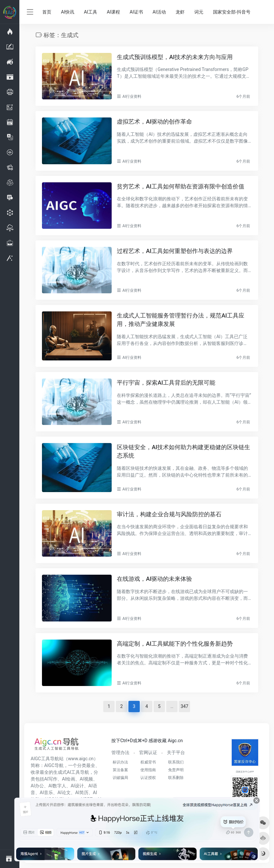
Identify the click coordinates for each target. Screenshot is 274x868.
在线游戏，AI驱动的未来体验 (154, 579)
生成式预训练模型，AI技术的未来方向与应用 (175, 57)
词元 (199, 12)
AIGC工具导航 (45, 759)
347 (185, 706)
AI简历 (82, 792)
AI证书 (136, 12)
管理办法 (120, 752)
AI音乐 (46, 792)
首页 (47, 12)
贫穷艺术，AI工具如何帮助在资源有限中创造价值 (181, 186)
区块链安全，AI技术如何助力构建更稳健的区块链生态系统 (183, 451)
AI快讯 (68, 12)
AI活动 (159, 12)
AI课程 (113, 12)
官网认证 (148, 752)
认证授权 (148, 778)
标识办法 (120, 762)
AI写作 (51, 779)
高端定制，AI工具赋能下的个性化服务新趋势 (175, 644)
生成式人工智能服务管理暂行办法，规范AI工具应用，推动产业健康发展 (181, 320)
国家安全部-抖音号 (232, 12)
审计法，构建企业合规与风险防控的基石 (169, 514)
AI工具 (91, 12)
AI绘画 (69, 779)
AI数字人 (57, 786)
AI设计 (77, 786)
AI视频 (86, 779)
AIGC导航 (54, 765)
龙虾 (180, 12)
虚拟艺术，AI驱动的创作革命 (154, 121)
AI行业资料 (132, 96)
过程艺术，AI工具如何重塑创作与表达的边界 (175, 251)
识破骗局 (120, 778)
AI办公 (37, 786)
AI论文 (64, 792)
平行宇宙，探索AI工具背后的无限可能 (166, 383)
